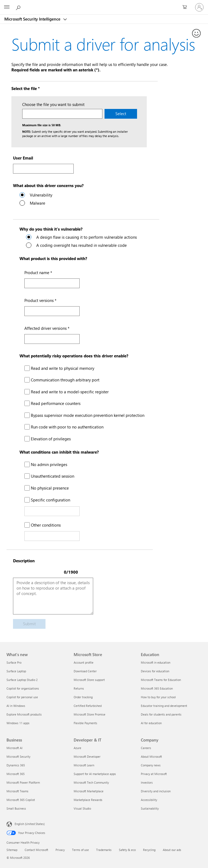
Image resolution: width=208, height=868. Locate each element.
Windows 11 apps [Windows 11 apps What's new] (18, 723)
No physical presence (50, 488)
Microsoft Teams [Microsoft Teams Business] (17, 791)
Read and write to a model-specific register (70, 392)
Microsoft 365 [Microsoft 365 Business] (16, 774)
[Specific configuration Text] (52, 511)
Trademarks (104, 850)
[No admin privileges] (27, 464)
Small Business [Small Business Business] (16, 808)
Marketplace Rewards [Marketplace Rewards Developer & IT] (88, 800)
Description (24, 561)
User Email (23, 158)
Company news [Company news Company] (151, 765)
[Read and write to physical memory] (27, 368)
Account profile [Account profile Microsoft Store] (84, 662)
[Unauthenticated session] (27, 476)
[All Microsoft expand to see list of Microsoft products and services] (7, 7)
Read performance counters (56, 403)
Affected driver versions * (47, 328)
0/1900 (71, 572)
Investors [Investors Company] (147, 782)
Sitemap (12, 850)
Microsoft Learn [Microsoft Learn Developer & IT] (84, 765)
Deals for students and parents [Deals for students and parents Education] (161, 714)
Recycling (149, 850)
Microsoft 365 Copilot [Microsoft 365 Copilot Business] (21, 800)
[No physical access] (27, 488)
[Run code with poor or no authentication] (27, 427)
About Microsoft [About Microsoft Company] (151, 756)
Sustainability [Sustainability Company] (150, 808)
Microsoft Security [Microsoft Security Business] (18, 756)
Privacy (60, 850)
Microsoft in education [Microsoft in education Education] (156, 662)
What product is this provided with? (53, 258)
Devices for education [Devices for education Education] (155, 671)
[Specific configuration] (27, 500)
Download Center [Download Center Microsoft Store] (85, 671)
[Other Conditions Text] (52, 536)
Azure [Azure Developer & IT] (77, 748)
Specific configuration (51, 500)
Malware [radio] (38, 203)
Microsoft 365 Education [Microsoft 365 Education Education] (157, 688)
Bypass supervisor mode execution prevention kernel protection (88, 415)
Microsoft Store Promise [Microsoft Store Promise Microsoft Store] (90, 714)
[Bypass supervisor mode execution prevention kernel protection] (27, 415)
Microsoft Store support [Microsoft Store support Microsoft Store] (89, 680)
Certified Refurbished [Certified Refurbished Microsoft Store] (88, 706)
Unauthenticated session (53, 476)
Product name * (38, 272)
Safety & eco (127, 850)
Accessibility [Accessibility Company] (149, 800)
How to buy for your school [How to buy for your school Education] (158, 697)
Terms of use (80, 850)
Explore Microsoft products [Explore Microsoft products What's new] (24, 714)
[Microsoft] (104, 4)
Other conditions (46, 525)
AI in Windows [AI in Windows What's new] (16, 706)
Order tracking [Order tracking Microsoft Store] (83, 697)
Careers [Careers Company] (146, 748)
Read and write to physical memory (63, 368)
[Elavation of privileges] (27, 439)
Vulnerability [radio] (41, 195)
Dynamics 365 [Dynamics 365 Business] (16, 765)
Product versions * (40, 300)
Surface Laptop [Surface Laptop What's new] (16, 671)
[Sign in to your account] (199, 7)
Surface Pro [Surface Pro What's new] (14, 662)
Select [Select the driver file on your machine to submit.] (121, 114)
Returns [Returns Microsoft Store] (79, 688)
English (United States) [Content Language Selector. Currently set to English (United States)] (30, 824)
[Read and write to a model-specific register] (27, 392)
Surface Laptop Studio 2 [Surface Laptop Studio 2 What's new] (22, 680)
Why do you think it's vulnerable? (51, 229)
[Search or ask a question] (19, 7)
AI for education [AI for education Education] (151, 723)
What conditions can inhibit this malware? (59, 452)
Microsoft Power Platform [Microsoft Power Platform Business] (23, 782)
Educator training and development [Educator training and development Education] (164, 706)
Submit (29, 624)
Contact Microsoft (36, 850)
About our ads (172, 850)
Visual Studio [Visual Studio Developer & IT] (82, 808)
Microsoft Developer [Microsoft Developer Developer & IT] (87, 756)
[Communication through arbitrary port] (27, 380)
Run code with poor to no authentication (67, 427)
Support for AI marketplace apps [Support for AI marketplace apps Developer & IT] (95, 774)
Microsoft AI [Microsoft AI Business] (14, 748)
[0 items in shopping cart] (186, 7)
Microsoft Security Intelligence (33, 19)
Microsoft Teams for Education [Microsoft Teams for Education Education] (161, 680)
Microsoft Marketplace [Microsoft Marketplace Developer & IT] (89, 791)
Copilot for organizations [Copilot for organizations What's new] (23, 688)
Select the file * (26, 88)
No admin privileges (49, 464)
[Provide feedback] (197, 34)
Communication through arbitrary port (65, 380)
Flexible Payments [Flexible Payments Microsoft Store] (85, 723)
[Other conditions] (27, 525)
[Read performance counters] (27, 403)
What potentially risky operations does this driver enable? (74, 356)
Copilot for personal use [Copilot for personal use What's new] (22, 697)
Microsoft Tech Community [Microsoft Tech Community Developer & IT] (91, 782)
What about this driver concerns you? (48, 185)
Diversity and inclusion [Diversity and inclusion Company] (156, 791)
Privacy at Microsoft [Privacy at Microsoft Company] (154, 774)
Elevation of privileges (51, 439)
